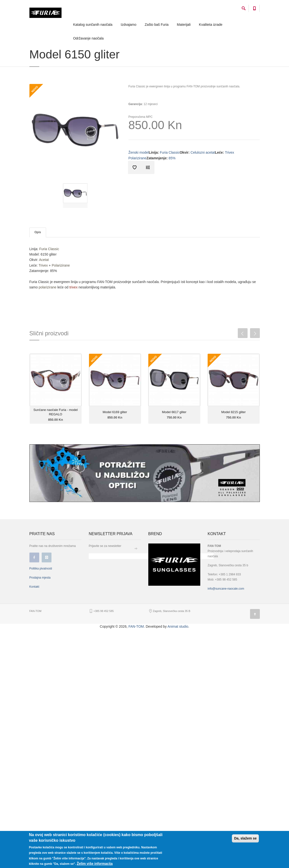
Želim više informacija (95, 864)
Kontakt (34, 587)
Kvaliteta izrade (211, 25)
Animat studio (178, 626)
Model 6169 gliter (115, 412)
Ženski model (139, 152)
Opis (38, 232)
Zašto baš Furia (157, 25)
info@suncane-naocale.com (226, 589)
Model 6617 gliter (174, 412)
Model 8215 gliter (234, 412)
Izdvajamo (129, 25)
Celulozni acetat (203, 152)
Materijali (184, 25)
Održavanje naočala (88, 38)
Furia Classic (170, 152)
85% (172, 158)
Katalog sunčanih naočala (93, 25)
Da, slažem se (245, 838)
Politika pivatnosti (41, 569)
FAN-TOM (136, 626)
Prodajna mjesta (40, 578)
